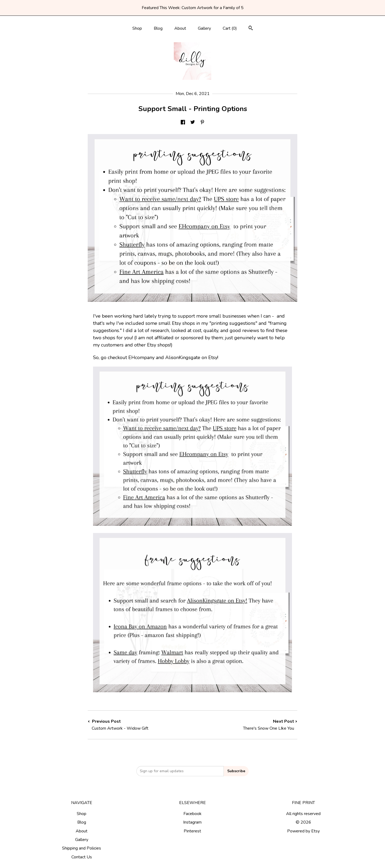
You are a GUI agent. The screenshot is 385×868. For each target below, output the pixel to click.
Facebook (192, 814)
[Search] (251, 29)
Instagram (192, 822)
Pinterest (192, 831)
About (180, 28)
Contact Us (82, 857)
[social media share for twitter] (193, 123)
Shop (137, 28)
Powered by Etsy (303, 831)
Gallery (204, 28)
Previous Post (140, 725)
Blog (158, 28)
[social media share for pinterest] (202, 123)
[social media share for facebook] (183, 123)
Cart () (230, 28)
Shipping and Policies (82, 848)
